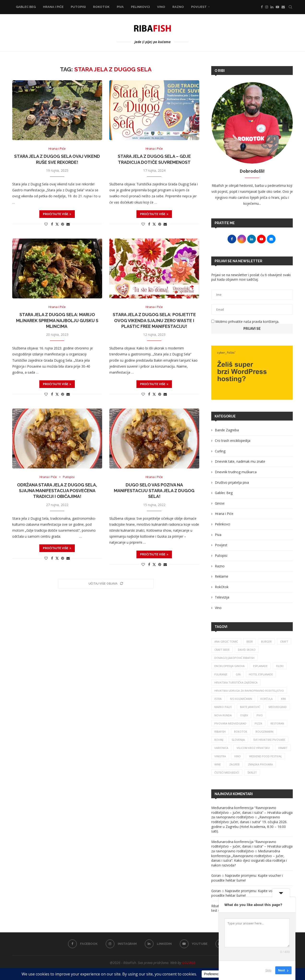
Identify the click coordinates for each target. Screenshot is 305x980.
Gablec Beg (26, 7)
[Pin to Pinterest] (63, 224)
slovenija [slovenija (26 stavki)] (238, 740)
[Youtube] (277, 7)
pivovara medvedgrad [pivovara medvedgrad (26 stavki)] (230, 723)
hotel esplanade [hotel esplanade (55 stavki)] (261, 674)
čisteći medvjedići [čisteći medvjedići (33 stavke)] (227, 772)
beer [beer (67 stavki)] (250, 641)
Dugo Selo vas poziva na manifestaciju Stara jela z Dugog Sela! (154, 491)
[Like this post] (46, 224)
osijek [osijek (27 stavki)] (244, 715)
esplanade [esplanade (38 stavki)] (260, 666)
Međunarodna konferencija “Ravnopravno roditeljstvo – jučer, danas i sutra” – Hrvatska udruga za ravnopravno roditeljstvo (252, 812)
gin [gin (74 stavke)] (238, 674)
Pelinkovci (140, 7)
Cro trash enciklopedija (233, 441)
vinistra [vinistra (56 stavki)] (220, 756)
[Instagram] (267, 7)
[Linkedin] (272, 7)
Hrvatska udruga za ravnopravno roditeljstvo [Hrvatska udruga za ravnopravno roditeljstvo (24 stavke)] (249, 691)
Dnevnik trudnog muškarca (236, 472)
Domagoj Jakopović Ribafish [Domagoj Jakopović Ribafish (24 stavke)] (234, 658)
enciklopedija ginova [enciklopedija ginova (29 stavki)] (229, 666)
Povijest (199, 7)
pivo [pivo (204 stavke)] (260, 715)
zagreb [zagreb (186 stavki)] (234, 764)
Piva (120, 7)
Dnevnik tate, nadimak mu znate (240, 461)
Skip (268, 970)
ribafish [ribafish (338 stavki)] (220, 732)
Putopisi (78, 7)
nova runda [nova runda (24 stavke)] (223, 715)
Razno (178, 7)
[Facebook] (262, 7)
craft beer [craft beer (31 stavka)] (222, 650)
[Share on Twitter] (57, 224)
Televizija (222, 597)
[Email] (283, 7)
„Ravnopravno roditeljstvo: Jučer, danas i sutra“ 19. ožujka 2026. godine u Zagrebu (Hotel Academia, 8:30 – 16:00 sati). (249, 824)
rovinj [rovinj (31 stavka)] (219, 740)
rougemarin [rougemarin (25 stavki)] (264, 732)
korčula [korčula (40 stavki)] (267, 699)
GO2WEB (189, 963)
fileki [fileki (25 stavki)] (280, 666)
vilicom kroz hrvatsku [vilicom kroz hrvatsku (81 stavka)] (253, 748)
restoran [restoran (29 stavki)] (277, 723)
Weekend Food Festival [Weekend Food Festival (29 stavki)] (266, 756)
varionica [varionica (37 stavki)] (221, 748)
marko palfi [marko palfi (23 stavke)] (223, 707)
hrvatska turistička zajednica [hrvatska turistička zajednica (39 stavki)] (236, 682)
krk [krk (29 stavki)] (284, 699)
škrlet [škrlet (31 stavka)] (252, 772)
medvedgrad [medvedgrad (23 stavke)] (278, 707)
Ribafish (217, 906)
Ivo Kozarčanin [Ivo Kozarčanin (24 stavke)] (241, 699)
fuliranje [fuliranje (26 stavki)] (221, 674)
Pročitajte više (57, 214)
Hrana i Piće (53, 7)
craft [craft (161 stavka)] (284, 641)
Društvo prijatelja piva (232, 482)
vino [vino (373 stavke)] (238, 756)
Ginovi (220, 503)
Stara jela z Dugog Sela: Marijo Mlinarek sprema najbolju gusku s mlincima (57, 320)
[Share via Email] (68, 224)
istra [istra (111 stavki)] (218, 699)
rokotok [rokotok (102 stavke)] (241, 732)
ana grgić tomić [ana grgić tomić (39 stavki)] (226, 641)
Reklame (222, 576)
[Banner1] (252, 373)
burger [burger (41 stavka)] (266, 641)
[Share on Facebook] (52, 224)
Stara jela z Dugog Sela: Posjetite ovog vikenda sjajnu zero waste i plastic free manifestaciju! (154, 320)
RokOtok (101, 7)
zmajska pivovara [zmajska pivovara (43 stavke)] (260, 764)
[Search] (290, 7)
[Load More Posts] (106, 584)
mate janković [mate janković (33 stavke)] (250, 707)
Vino (161, 7)
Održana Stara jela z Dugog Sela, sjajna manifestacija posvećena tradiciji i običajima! (57, 491)
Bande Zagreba (227, 430)
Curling (220, 451)
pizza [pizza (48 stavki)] (258, 723)
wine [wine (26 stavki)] (218, 764)
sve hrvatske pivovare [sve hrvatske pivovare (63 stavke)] (269, 740)
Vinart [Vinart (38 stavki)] (283, 748)
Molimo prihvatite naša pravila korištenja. (245, 322)
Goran (216, 875)
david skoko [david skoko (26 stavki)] (247, 650)
